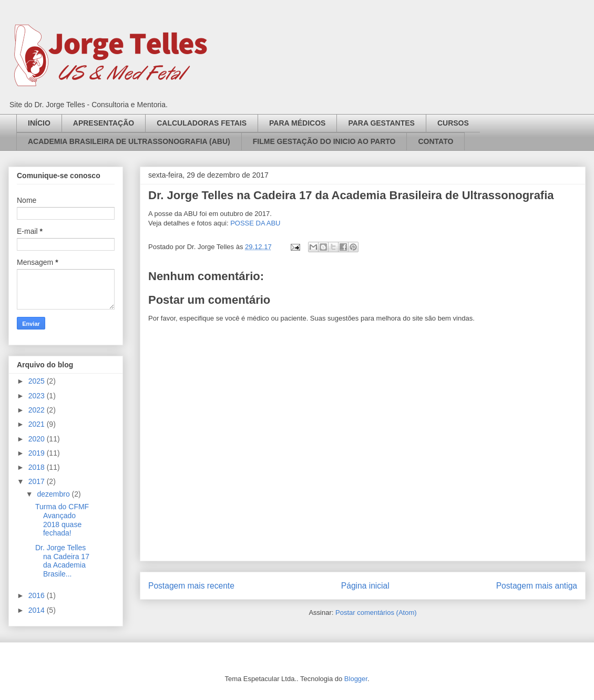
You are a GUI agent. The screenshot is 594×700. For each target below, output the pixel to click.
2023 (38, 396)
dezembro (54, 494)
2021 (38, 424)
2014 (38, 610)
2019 (38, 453)
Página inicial (365, 586)
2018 (38, 467)
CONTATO (436, 141)
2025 (38, 381)
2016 (38, 595)
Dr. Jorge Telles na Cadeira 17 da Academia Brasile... (62, 561)
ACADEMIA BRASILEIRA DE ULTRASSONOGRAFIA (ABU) (129, 141)
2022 (38, 410)
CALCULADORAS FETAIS (202, 123)
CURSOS (453, 123)
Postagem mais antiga (537, 586)
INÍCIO (39, 123)
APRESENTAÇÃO (104, 123)
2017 (38, 481)
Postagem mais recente (191, 586)
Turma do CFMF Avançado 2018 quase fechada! (62, 520)
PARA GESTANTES (381, 123)
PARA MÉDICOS (297, 123)
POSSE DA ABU (255, 223)
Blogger (356, 679)
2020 (38, 439)
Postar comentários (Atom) (376, 612)
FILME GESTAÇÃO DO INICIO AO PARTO (324, 141)
